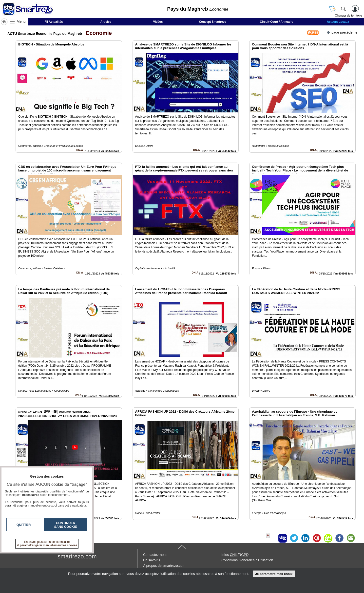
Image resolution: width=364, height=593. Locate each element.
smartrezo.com (77, 556)
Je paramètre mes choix (274, 574)
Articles (106, 22)
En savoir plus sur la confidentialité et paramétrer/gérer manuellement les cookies (47, 544)
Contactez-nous (155, 555)
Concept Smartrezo (212, 22)
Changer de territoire (348, 16)
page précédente (342, 32)
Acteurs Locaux (338, 22)
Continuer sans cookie (66, 525)
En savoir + (152, 560)
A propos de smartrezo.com (164, 566)
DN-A (80, 150)
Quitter (24, 525)
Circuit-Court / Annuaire (277, 22)
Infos (235, 555)
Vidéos (158, 22)
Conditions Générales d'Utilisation (247, 560)
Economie (97, 33)
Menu (21, 21)
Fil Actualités (54, 22)
